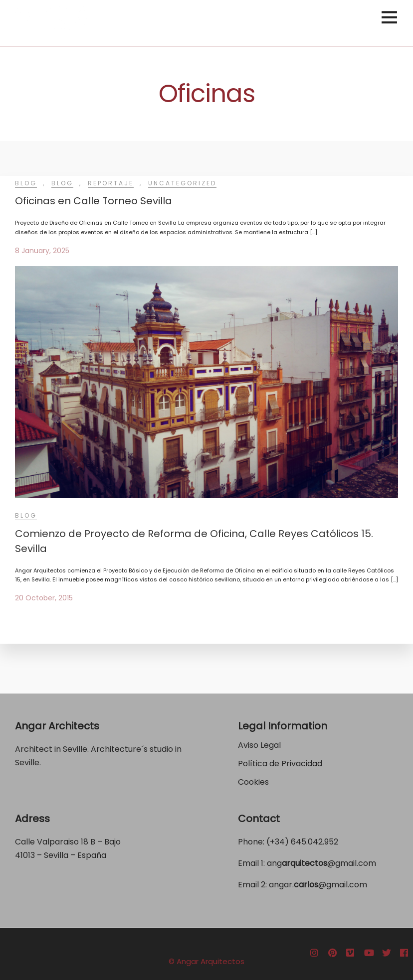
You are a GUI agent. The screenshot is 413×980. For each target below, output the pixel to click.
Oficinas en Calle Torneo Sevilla (94, 201)
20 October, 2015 (44, 598)
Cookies (253, 782)
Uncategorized (182, 183)
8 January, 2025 (42, 251)
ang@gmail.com (321, 863)
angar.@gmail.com (318, 885)
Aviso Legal (259, 745)
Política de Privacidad (281, 764)
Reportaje (111, 183)
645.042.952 (314, 842)
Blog (26, 183)
